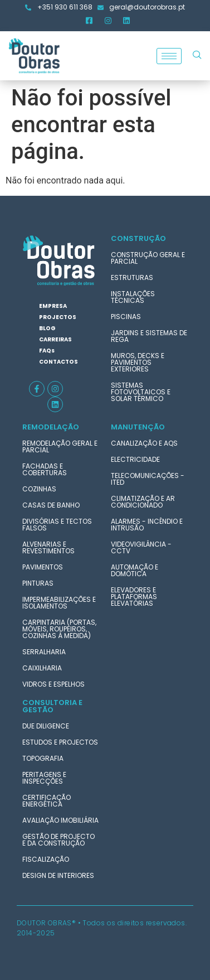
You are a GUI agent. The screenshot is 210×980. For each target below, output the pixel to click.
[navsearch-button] (197, 56)
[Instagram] (108, 21)
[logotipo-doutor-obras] (59, 260)
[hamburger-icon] (169, 56)
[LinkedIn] (126, 21)
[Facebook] (89, 21)
